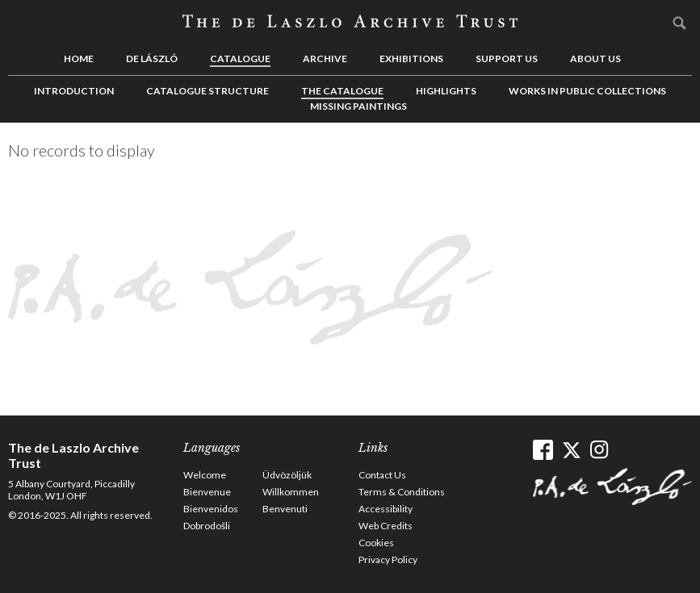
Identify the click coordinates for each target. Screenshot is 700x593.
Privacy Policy (388, 560)
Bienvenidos (211, 509)
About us (595, 58)
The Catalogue (342, 91)
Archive (325, 58)
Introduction (74, 91)
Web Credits (386, 526)
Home (79, 58)
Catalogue (240, 58)
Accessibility (386, 509)
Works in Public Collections (587, 91)
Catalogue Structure (207, 91)
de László (152, 58)
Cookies (376, 543)
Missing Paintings (358, 106)
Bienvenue (207, 492)
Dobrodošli (207, 526)
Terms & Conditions (402, 492)
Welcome (205, 475)
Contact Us (382, 475)
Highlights (446, 91)
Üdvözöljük (287, 475)
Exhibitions (411, 58)
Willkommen (291, 492)
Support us (507, 58)
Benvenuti (285, 509)
